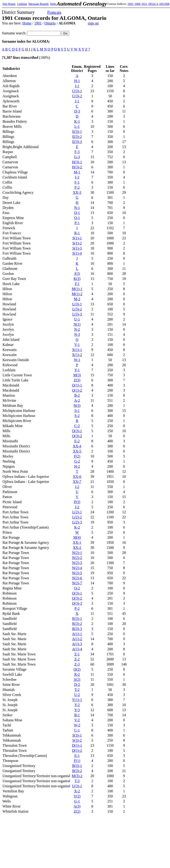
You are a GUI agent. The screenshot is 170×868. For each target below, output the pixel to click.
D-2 (77, 685)
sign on (93, 23)
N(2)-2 (77, 558)
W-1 (77, 360)
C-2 (77, 426)
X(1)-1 (77, 350)
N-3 (77, 334)
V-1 (77, 345)
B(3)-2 (77, 771)
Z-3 (77, 664)
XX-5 (77, 451)
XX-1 (77, 542)
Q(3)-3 (77, 603)
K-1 (77, 121)
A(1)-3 (77, 644)
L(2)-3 (77, 522)
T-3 (77, 781)
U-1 (77, 319)
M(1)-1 (77, 289)
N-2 (77, 329)
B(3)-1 (77, 766)
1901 (131, 4)
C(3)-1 (77, 91)
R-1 (77, 233)
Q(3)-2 (77, 598)
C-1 (77, 730)
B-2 (77, 395)
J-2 (77, 507)
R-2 (77, 674)
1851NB (164, 4)
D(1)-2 (77, 751)
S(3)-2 (77, 740)
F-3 (77, 152)
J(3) (77, 274)
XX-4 (77, 446)
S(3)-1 (77, 735)
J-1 (77, 101)
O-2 (77, 588)
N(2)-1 (77, 553)
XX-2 (77, 548)
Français (54, 12)
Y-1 (77, 370)
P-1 (77, 223)
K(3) (77, 279)
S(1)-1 (77, 238)
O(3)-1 (77, 431)
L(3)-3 (77, 314)
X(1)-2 (77, 355)
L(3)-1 (77, 304)
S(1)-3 (77, 248)
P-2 (77, 608)
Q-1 (77, 213)
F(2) (77, 456)
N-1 (77, 208)
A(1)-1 (77, 634)
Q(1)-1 (77, 385)
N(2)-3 (77, 563)
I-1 (77, 86)
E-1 (77, 756)
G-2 (77, 461)
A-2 (77, 400)
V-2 (77, 720)
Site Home (9, 4)
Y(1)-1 (77, 700)
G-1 (77, 801)
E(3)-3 (77, 142)
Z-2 (77, 659)
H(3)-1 (77, 162)
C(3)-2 (77, 96)
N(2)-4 (77, 568)
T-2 (77, 690)
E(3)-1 (77, 132)
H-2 (77, 466)
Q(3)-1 (77, 593)
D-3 (77, 111)
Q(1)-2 (77, 390)
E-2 (77, 441)
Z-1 (77, 654)
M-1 (77, 172)
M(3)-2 (77, 776)
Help (53, 4)
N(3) (77, 406)
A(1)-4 (77, 649)
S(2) (77, 679)
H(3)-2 (77, 167)
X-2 (77, 791)
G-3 (77, 157)
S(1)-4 (77, 253)
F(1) (77, 761)
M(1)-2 (77, 294)
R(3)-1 (77, 619)
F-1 (77, 182)
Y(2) (77, 796)
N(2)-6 (77, 578)
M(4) (77, 537)
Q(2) (77, 669)
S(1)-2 (77, 243)
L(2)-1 (77, 512)
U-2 (77, 695)
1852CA (153, 4)
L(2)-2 (77, 517)
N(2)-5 (77, 573)
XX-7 (77, 482)
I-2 (77, 487)
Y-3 (77, 710)
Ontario (50, 23)
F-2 (77, 187)
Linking (22, 4)
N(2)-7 (77, 583)
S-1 (77, 411)
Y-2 (77, 705)
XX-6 (77, 477)
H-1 (77, 81)
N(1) (77, 324)
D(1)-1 (77, 745)
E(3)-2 (77, 137)
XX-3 (77, 192)
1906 (137, 4)
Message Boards (39, 4)
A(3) (77, 806)
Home (27, 23)
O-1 (77, 218)
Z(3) (77, 380)
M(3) (77, 375)
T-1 (77, 284)
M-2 (77, 299)
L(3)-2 (77, 309)
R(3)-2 (77, 624)
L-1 (77, 126)
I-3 (77, 177)
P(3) (77, 502)
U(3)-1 (77, 786)
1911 (144, 4)
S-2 (77, 416)
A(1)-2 (77, 639)
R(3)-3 (77, 629)
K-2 (77, 527)
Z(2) (77, 811)
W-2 (77, 725)
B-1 (77, 715)
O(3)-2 (77, 436)
